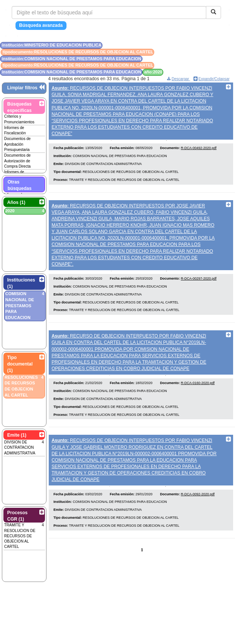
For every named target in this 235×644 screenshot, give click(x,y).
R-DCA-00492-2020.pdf (199, 151)
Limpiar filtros (22, 88)
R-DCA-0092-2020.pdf (198, 505)
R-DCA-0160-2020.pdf (198, 391)
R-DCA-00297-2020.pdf (199, 284)
